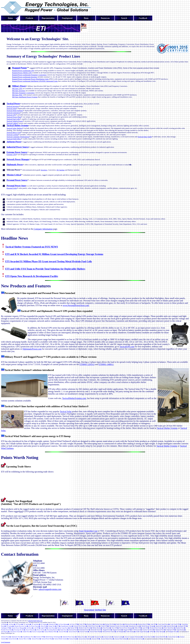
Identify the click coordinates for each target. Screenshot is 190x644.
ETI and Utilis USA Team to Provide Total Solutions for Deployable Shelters (45, 269)
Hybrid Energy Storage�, (148, 626)
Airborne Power (14, 142)
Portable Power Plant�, (7, 630)
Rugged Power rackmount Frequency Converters (29, 75)
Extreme (40, 637)
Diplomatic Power (15, 165)
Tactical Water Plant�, (96, 632)
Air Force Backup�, (64, 624)
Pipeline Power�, (181, 628)
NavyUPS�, (115, 628)
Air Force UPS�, (74, 624)
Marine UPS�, (74, 628)
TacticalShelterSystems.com (74, 398)
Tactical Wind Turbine (121, 639)
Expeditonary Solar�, (67, 626)
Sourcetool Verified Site (95, 610)
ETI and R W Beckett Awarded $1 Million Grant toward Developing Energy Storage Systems (54, 254)
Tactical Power (13, 104)
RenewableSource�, (97, 630)
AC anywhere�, (36, 624)
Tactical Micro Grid (14, 132)
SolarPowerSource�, (16, 632)
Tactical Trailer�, (85, 632)
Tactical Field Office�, (162, 637)
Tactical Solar (11, 108)
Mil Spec (90, 637)
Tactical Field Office (14, 139)
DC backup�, (10, 626)
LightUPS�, (45, 628)
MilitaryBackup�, (98, 628)
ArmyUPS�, (83, 624)
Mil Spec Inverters (19, 91)
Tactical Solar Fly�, (74, 632)
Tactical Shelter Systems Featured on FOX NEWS (32, 247)
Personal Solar (12, 188)
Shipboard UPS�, (171, 630)
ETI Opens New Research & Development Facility (32, 276)
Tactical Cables (12, 123)
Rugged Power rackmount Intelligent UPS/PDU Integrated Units (35, 81)
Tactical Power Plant (14, 117)
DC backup (61, 170)
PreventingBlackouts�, (53, 630)
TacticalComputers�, (38, 632)
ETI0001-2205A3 (87, 364)
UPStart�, (153, 632)
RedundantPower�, (85, 630)
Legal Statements (6, 642)
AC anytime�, (28, 624)
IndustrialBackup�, (172, 626)
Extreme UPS (11, 154)
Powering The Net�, (20, 630)
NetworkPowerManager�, (127, 628)
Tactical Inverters (13, 106)
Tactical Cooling (12, 135)
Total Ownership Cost (88, 531)
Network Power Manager (18, 159)
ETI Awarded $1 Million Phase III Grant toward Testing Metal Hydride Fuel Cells (49, 261)
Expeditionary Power (29, 637)
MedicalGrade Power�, (85, 628)
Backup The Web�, (111, 624)
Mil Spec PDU (17, 95)
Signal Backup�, (181, 630)
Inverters (44, 170)
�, (20, 624)
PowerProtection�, (31, 630)
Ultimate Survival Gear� (137, 639)
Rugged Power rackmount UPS (23, 71)
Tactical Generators (13, 113)
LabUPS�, (37, 628)
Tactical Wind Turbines (15, 111)
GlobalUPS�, (105, 626)
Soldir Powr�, (27, 632)
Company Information (43, 229)
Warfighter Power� (173, 632)
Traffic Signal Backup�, (143, 632)
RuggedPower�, (108, 630)
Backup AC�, (91, 624)
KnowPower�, (53, 628)
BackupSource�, (100, 624)
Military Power (19, 86)
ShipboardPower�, (161, 630)
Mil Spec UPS (17, 89)
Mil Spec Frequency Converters (23, 93)
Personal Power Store (16, 186)
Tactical (147, 637)
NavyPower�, (107, 628)
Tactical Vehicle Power (15, 121)
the (121, 632)
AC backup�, (45, 624)
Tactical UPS (11, 115)
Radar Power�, (65, 630)
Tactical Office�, (64, 632)
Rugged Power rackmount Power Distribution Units (30, 79)
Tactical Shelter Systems (17, 125)
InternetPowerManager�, (19, 628)
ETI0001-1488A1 (106, 364)
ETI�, (59, 626)
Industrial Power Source (18, 147)
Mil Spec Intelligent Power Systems (25, 97)
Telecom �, (109, 632)
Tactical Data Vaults (145, 137)
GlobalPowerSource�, (94, 626)
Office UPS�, (138, 628)
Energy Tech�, (53, 626)
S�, (154, 624)
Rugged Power (20, 68)
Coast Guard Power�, (164, 624)
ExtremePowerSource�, (81, 626)
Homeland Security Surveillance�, (119, 626)
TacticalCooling (118, 637)
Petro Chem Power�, (170, 628)
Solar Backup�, (5, 632)
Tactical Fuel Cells (13, 119)
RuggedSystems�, (118, 630)
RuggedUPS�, (128, 630)
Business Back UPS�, (144, 624)
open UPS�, (146, 628)
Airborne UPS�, (53, 624)
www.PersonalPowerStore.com (76, 305)
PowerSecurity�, (42, 630)
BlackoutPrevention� (131, 624)
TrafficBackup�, (131, 632)
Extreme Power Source (17, 152)
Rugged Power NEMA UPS (22, 73)
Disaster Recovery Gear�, (22, 626)
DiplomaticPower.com (32, 349)
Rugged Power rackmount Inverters (25, 77)
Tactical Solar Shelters (15, 128)
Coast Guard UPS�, (176, 624)
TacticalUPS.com (127, 347)
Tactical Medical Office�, (51, 632)
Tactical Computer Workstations (18, 137)
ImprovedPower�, (161, 626)
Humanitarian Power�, (135, 626)
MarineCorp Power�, (64, 628)
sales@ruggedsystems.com (50, 589)
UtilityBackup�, (161, 632)
